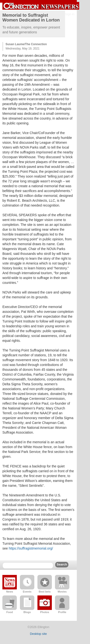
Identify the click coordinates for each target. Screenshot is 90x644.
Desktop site (38, 634)
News (10, 592)
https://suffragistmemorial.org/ (31, 548)
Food (10, 612)
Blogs (27, 612)
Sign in (70, 14)
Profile (62, 612)
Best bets (45, 592)
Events (27, 592)
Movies (62, 592)
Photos (45, 612)
